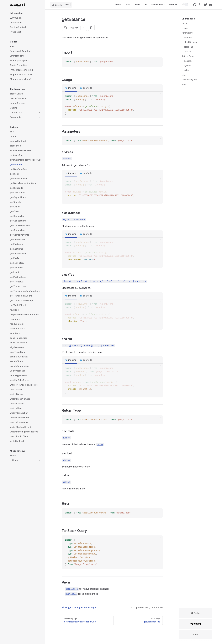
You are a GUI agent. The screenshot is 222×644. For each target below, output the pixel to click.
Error (184, 75)
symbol (187, 66)
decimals (188, 61)
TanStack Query (189, 80)
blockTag (189, 47)
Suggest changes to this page (79, 607)
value (187, 70)
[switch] (185, 5)
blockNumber (191, 42)
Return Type (188, 56)
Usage (185, 28)
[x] (200, 5)
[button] (25, 13)
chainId (187, 51)
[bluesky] (205, 5)
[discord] (211, 5)
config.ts (88, 88)
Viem (184, 84)
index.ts (72, 88)
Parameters (187, 33)
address (188, 37)
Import (185, 23)
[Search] (61, 5)
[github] (195, 5)
